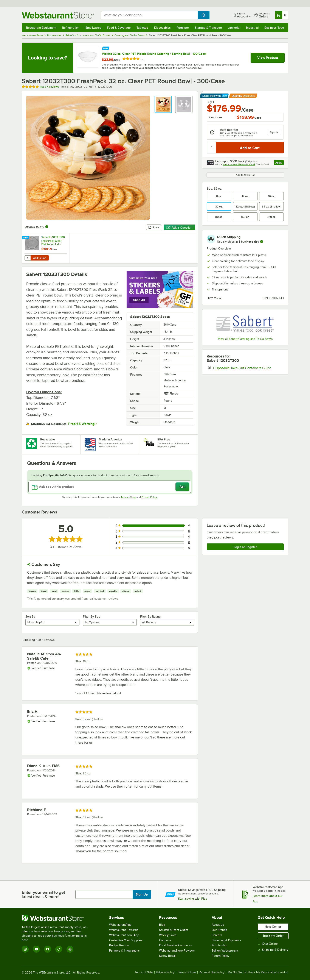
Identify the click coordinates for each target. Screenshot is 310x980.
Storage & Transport (208, 28)
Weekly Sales (168, 935)
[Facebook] (48, 949)
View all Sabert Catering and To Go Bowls (245, 339)
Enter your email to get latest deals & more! (43, 894)
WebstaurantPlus (120, 925)
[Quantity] (212, 148)
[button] (163, 104)
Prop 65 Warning (81, 424)
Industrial (252, 28)
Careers (217, 935)
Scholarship (219, 945)
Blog (162, 925)
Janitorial (234, 28)
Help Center (273, 927)
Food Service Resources (176, 945)
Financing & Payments (226, 940)
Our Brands (219, 930)
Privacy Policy (149, 497)
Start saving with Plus (193, 899)
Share (154, 227)
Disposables (162, 28)
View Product (268, 58)
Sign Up (142, 894)
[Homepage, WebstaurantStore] (58, 15)
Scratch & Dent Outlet (174, 930)
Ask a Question (179, 228)
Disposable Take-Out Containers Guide (248, 368)
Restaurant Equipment (41, 28)
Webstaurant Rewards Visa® (239, 164)
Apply (280, 163)
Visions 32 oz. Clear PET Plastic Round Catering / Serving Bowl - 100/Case (154, 54)
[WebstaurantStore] (57, 918)
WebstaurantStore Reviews (177, 951)
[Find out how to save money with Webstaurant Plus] (106, 48)
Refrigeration (71, 28)
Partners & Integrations (124, 951)
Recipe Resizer (119, 945)
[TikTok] (59, 949)
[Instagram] (25, 949)
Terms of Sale (144, 972)
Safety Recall (168, 956)
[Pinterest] (70, 949)
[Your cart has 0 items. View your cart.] (282, 15)
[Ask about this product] (110, 487)
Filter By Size (92, 616)
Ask (182, 487)
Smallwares (93, 28)
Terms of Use (128, 497)
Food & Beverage (119, 28)
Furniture (183, 28)
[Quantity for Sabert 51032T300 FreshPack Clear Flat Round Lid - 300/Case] (28, 258)
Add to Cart (40, 258)
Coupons (165, 940)
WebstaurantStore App (124, 935)
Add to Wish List (245, 175)
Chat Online (268, 944)
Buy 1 (210, 102)
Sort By (30, 616)
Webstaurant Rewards (124, 930)
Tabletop (142, 28)
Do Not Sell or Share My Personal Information (258, 972)
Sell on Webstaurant (225, 951)
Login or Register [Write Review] (245, 547)
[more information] (262, 242)
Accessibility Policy (212, 972)
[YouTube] (36, 949)
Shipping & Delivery (273, 950)
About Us (218, 925)
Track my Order (273, 936)
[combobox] (149, 15)
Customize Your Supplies (126, 940)
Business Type (274, 28)
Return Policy (220, 956)
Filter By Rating (150, 616)
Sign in (274, 132)
